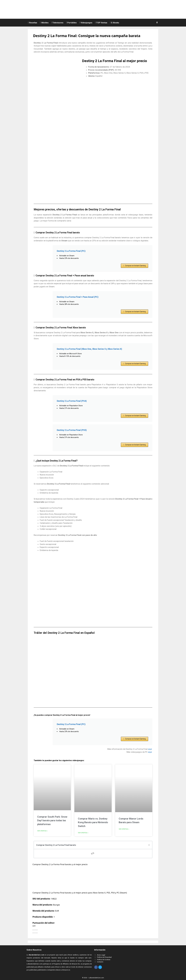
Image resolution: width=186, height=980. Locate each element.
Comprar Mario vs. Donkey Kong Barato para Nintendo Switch (93, 822)
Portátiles (71, 23)
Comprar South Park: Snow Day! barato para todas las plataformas (52, 820)
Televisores (57, 23)
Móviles (44, 23)
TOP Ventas (101, 23)
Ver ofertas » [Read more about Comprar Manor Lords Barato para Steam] (124, 829)
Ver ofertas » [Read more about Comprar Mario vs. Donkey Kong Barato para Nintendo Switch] (83, 833)
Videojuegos (86, 23)
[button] (157, 23)
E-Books (115, 23)
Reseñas (33, 23)
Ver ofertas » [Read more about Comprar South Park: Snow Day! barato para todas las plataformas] (42, 831)
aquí (150, 749)
